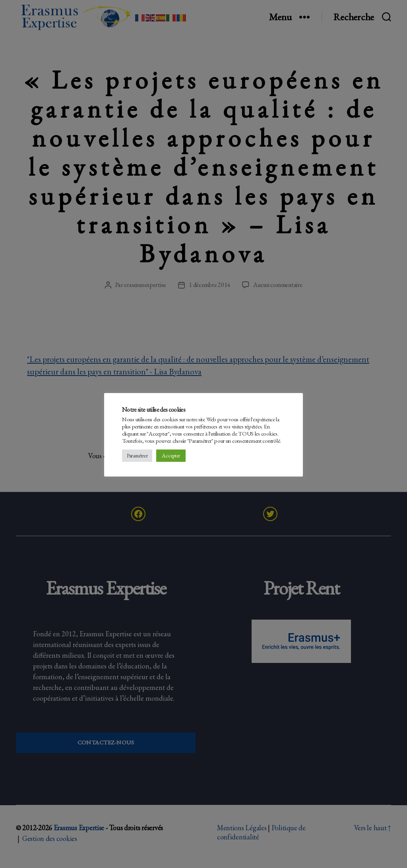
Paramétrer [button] (137, 456)
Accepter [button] (171, 455)
